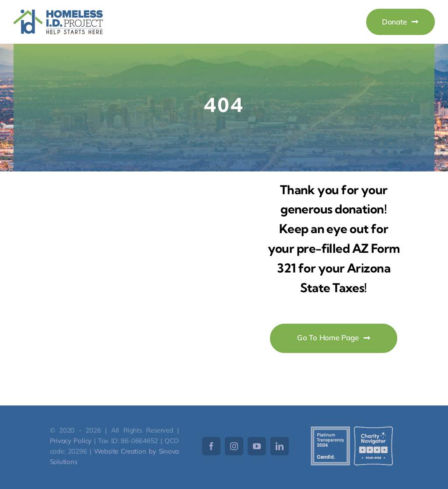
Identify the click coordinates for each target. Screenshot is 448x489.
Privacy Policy (71, 441)
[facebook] (211, 446)
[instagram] (234, 446)
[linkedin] (280, 446)
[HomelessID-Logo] (58, 13)
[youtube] (257, 446)
